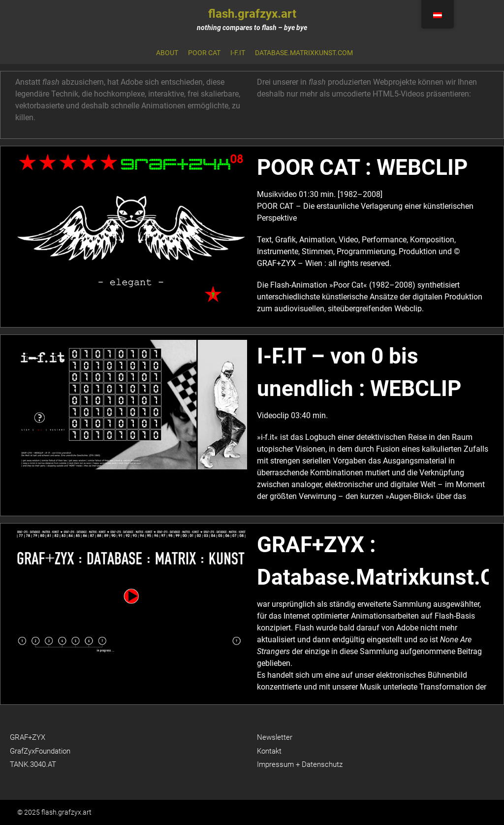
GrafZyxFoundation (40, 751)
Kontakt (269, 751)
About (167, 53)
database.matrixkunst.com (304, 53)
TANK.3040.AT (33, 764)
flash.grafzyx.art (252, 14)
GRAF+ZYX (28, 737)
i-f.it (238, 53)
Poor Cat (204, 53)
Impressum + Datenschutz (300, 764)
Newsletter (275, 737)
